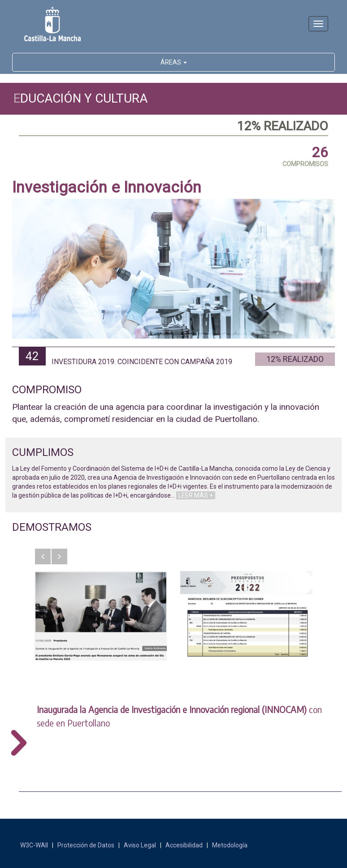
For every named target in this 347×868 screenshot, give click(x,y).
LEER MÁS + (196, 495)
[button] (43, 556)
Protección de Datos (86, 845)
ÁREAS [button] (174, 62)
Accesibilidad (184, 845)
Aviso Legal (140, 845)
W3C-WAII (34, 845)
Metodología (230, 845)
